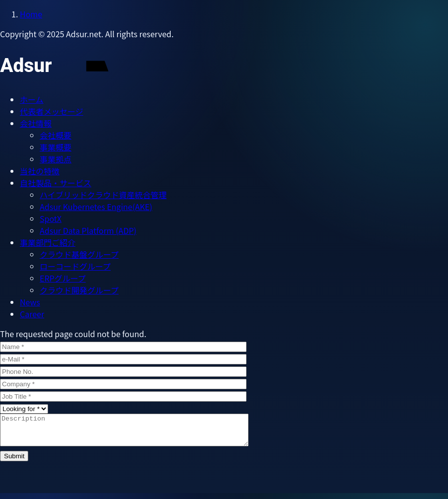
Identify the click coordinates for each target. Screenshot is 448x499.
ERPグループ (63, 278)
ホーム (32, 99)
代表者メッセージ (52, 111)
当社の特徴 (40, 171)
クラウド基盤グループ (79, 254)
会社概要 (56, 135)
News (30, 302)
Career (32, 314)
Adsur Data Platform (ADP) (88, 230)
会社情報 (36, 123)
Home (31, 14)
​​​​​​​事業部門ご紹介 (48, 242)
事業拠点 (56, 159)
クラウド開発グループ (79, 290)
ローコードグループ (75, 266)
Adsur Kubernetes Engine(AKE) (96, 207)
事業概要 (56, 147)
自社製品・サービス (56, 183)
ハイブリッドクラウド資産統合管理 (103, 195)
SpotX (51, 218)
